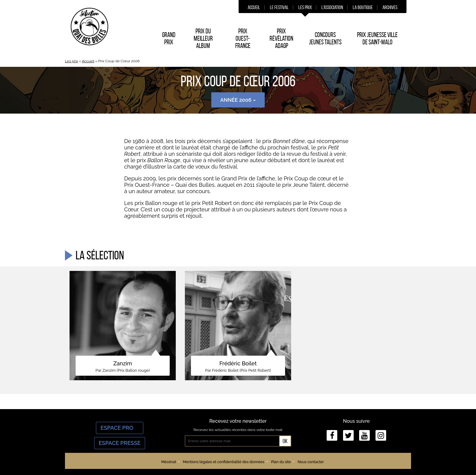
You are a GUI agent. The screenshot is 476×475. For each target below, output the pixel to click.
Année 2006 (238, 100)
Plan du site (281, 462)
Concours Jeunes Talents (325, 38)
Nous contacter (311, 462)
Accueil (254, 7)
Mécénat (169, 462)
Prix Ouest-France (243, 38)
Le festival (279, 7)
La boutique (363, 7)
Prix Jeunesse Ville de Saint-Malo (377, 38)
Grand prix (169, 38)
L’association (332, 7)
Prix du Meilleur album (203, 38)
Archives (390, 7)
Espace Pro (120, 428)
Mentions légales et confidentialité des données (223, 462)
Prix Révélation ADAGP (281, 38)
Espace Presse (120, 443)
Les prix (305, 7)
